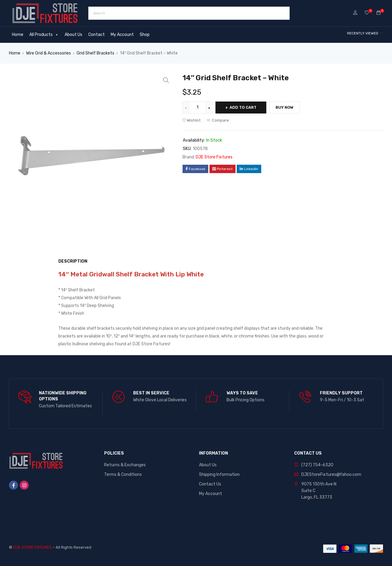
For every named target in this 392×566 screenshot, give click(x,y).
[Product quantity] (197, 108)
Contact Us (210, 484)
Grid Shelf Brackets (95, 53)
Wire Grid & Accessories (48, 53)
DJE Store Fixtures (214, 157)
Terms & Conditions (123, 475)
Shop (145, 35)
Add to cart (243, 107)
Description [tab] (73, 261)
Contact (97, 35)
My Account (122, 35)
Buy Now (285, 107)
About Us (73, 35)
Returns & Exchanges (125, 465)
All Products (44, 35)
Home (18, 35)
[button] (166, 80)
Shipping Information (219, 475)
